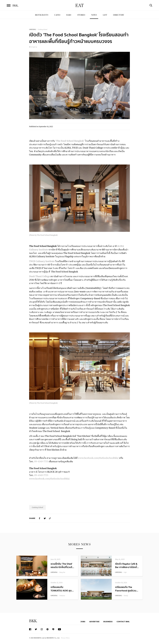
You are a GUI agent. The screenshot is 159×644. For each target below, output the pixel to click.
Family (126, 596)
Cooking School (43, 30)
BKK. (33, 621)
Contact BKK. (123, 622)
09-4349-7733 (41, 461)
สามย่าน (33, 47)
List (105, 15)
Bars (69, 15)
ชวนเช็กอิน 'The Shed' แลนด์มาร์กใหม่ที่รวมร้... (62, 566)
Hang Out (62, 572)
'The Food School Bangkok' (70, 141)
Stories (81, 15)
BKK (15, 6)
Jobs (83, 622)
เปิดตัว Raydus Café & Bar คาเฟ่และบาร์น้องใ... (127, 566)
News (94, 15)
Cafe (125, 572)
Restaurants (42, 15)
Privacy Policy (65, 638)
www (81, 458)
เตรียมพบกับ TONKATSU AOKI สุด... (62, 589)
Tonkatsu (62, 596)
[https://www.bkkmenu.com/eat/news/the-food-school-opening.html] (50, 518)
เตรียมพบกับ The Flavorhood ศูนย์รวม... (127, 589)
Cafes (57, 15)
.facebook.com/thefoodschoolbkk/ (101, 458)
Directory (119, 15)
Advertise (94, 622)
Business (108, 622)
